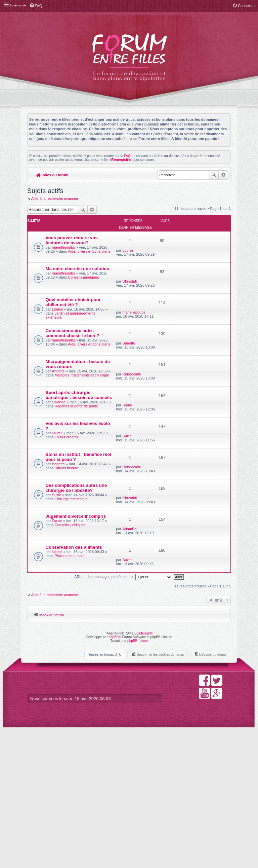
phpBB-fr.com (138, 781)
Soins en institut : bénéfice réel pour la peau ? (61, 562)
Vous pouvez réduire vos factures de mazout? (59, 240)
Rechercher (214, 175)
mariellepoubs (64, 252)
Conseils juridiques (61, 306)
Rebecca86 (161, 420)
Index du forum (52, 175)
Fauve (58, 661)
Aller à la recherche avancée (55, 199)
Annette (59, 439)
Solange (59, 492)
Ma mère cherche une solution (59, 285)
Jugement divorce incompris (57, 652)
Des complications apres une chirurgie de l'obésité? (61, 608)
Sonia (156, 468)
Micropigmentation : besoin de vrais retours (62, 427)
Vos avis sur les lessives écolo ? (59, 521)
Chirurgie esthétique (60, 633)
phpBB (114, 777)
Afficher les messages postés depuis (123, 718)
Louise (157, 233)
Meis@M (146, 774)
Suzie (156, 516)
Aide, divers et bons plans (61, 264)
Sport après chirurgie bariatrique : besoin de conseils (59, 477)
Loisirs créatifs (57, 540)
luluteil (58, 530)
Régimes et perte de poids (61, 502)
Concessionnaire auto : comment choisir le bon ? (62, 376)
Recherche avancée (223, 175)
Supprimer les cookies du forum (160, 795)
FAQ (127, 156)
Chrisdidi (159, 281)
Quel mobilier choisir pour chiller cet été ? (60, 326)
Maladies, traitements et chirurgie (60, 451)
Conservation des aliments (60, 688)
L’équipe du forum (212, 795)
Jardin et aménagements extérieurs (59, 350)
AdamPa (159, 648)
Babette (158, 367)
